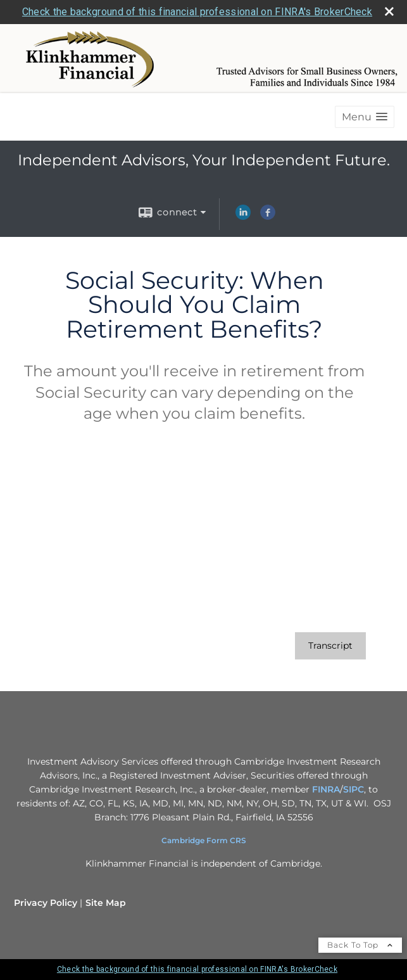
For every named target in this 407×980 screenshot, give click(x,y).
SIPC (354, 789)
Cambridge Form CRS (204, 840)
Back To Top (360, 945)
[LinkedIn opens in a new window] (243, 217)
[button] (365, 117)
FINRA (326, 789)
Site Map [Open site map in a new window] (106, 903)
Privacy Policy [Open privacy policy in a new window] (46, 903)
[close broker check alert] (389, 11)
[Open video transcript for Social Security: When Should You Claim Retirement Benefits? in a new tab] (330, 646)
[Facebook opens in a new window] (268, 217)
